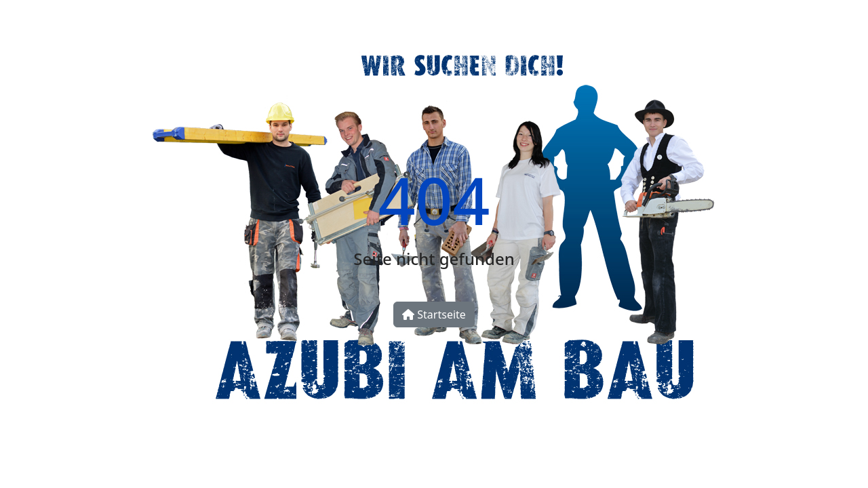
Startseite (434, 314)
